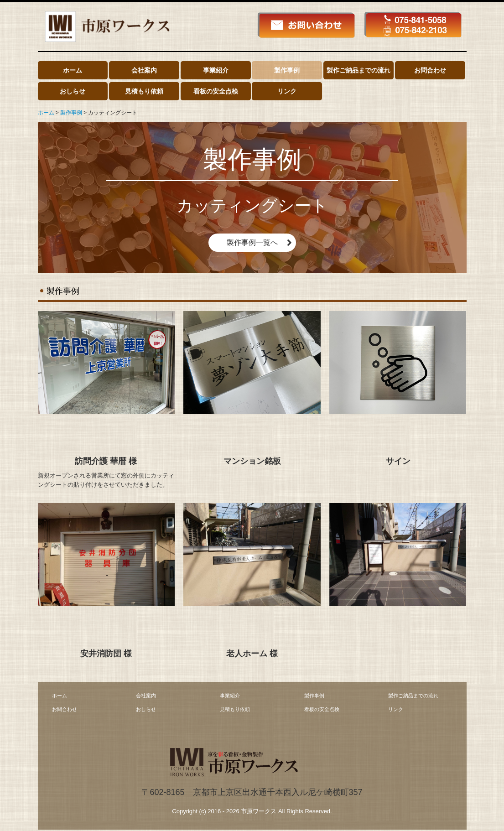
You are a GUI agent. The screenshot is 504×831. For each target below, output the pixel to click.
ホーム (73, 70)
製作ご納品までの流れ (359, 70)
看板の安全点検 (216, 91)
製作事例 (287, 70)
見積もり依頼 (144, 91)
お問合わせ (430, 70)
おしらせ (73, 91)
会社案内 (144, 70)
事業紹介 (216, 70)
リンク (287, 91)
